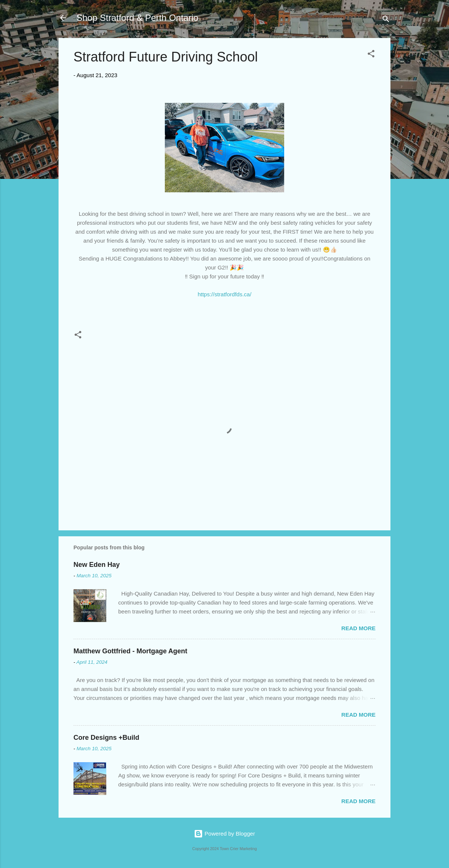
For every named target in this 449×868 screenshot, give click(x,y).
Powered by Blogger (224, 834)
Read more (358, 628)
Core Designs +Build (106, 738)
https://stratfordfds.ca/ (224, 294)
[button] (371, 55)
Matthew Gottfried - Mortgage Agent (130, 651)
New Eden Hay (97, 565)
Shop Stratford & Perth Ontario (137, 18)
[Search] (386, 20)
